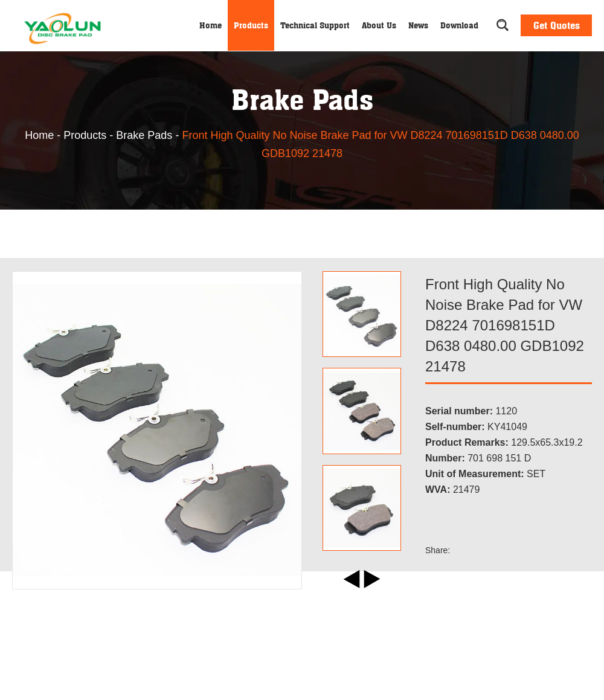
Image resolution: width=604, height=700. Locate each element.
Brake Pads (144, 135)
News (418, 25)
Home (210, 25)
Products (251, 25)
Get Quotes (557, 25)
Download (459, 25)
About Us (379, 25)
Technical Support (315, 25)
